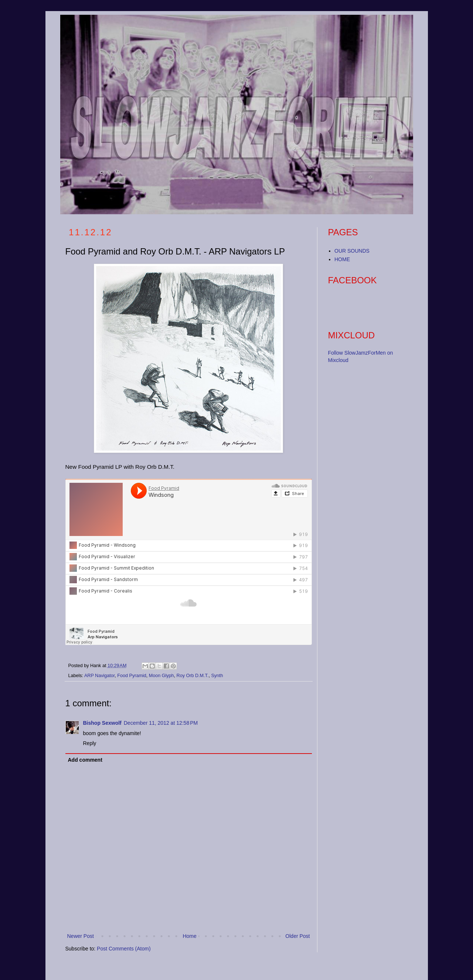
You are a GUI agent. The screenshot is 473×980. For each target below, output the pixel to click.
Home (189, 936)
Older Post (297, 936)
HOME (342, 259)
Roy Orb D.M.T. (193, 676)
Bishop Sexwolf (102, 723)
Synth (217, 676)
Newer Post (81, 936)
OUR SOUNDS (352, 251)
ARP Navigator (99, 676)
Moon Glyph (161, 676)
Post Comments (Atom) (124, 949)
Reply (90, 743)
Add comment (85, 760)
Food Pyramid (132, 676)
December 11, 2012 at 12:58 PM (161, 723)
